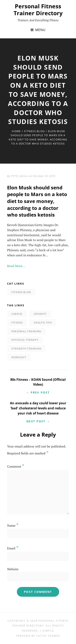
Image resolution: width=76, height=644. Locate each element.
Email (13, 548)
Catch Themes (48, 636)
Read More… (16, 266)
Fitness (17, 323)
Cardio (17, 314)
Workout (19, 357)
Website (13, 569)
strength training (26, 348)
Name (13, 525)
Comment (16, 466)
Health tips (43, 323)
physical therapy (25, 340)
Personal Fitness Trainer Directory (38, 10)
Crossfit (40, 314)
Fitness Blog (34, 131)
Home (16, 131)
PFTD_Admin (20, 176)
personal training (26, 331)
